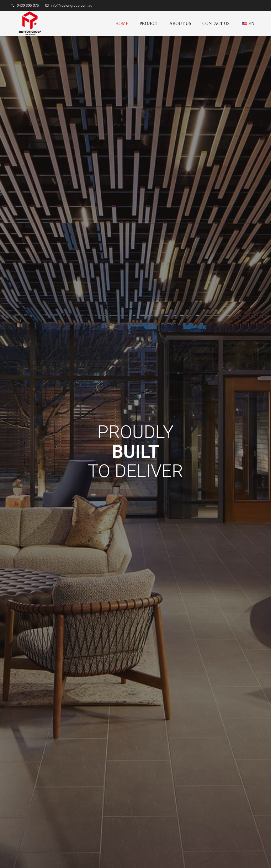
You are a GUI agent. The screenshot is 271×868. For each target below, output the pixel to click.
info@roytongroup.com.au (72, 5)
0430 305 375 (28, 5)
